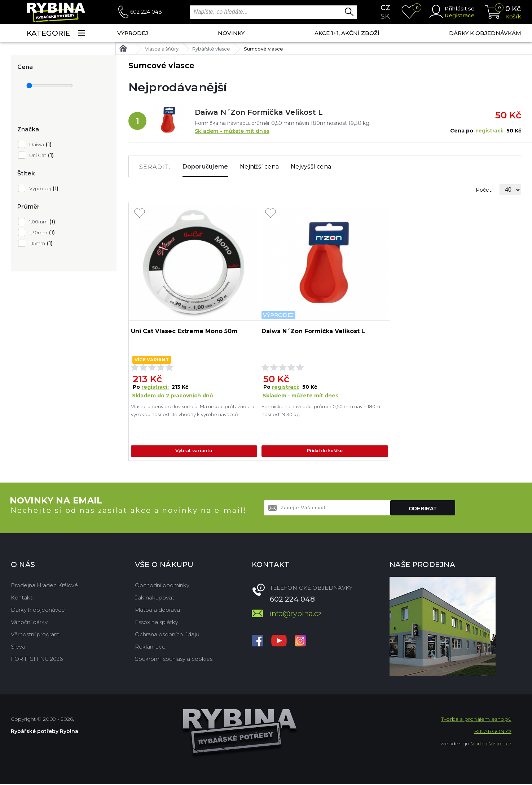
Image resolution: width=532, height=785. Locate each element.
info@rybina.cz (296, 614)
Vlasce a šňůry (162, 49)
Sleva (18, 647)
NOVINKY (231, 33)
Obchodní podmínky (162, 586)
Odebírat (423, 509)
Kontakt (22, 598)
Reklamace (150, 647)
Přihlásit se (460, 8)
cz (386, 8)
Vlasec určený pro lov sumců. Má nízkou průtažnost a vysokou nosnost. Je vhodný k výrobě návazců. (193, 414)
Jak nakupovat (155, 598)
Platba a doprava (157, 610)
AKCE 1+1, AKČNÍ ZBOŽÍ (347, 33)
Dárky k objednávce (38, 610)
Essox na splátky (157, 623)
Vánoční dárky (29, 623)
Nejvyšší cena (311, 167)
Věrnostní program (35, 635)
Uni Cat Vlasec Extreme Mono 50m (184, 331)
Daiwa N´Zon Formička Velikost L (259, 112)
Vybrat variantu (194, 451)
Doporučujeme (205, 167)
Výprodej (133, 33)
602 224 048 (146, 12)
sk (385, 16)
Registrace (460, 15)
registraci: (490, 131)
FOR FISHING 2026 (37, 660)
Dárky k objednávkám (485, 33)
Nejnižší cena (259, 167)
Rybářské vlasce (211, 49)
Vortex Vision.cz (491, 744)
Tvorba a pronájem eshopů (476, 720)
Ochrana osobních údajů (167, 635)
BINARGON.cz (493, 732)
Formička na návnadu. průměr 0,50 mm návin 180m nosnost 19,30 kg (321, 410)
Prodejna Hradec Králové (44, 586)
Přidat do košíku (325, 451)
